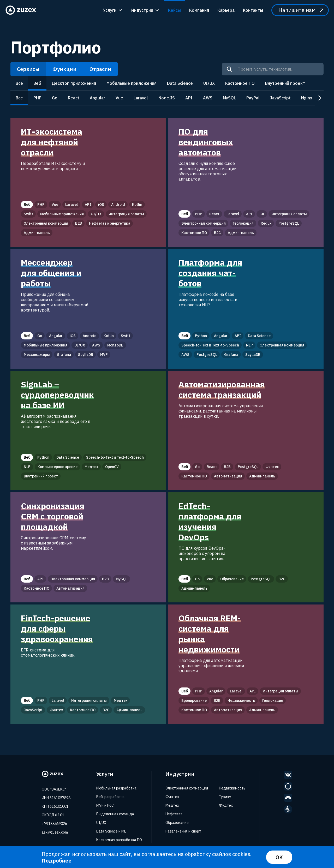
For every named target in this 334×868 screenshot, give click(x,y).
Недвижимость (232, 788)
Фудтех (226, 805)
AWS (208, 98)
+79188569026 (54, 824)
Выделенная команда (115, 814)
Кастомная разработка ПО (119, 840)
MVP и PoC (105, 805)
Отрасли (100, 69)
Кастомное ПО (240, 83)
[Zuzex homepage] (22, 10)
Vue (119, 98)
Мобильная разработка (116, 788)
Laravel (141, 98)
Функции (64, 69)
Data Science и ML (111, 831)
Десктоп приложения (74, 83)
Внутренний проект (285, 83)
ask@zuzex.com (55, 832)
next (319, 98)
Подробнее (57, 861)
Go (55, 98)
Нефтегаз (174, 814)
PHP (37, 98)
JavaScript (280, 98)
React (74, 98)
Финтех (172, 797)
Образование (177, 823)
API (189, 98)
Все (19, 83)
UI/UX (209, 83)
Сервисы (28, 69)
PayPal (253, 98)
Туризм (225, 797)
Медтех (172, 805)
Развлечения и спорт (183, 831)
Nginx (307, 98)
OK (279, 857)
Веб (37, 83)
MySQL (229, 98)
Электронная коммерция (187, 788)
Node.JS (167, 98)
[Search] (229, 69)
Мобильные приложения (132, 83)
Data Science (180, 83)
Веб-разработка (111, 797)
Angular (97, 98)
